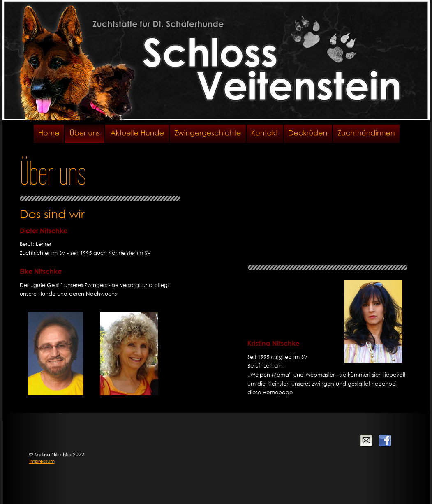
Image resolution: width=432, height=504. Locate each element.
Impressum (42, 461)
